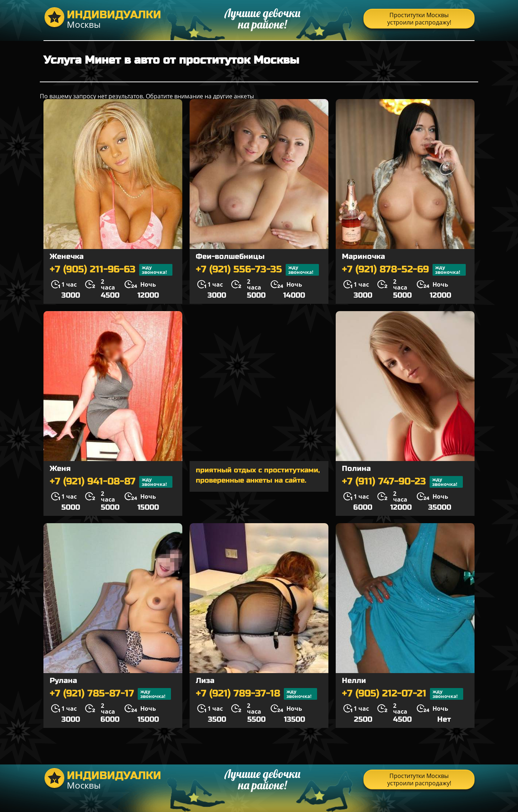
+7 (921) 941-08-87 (111, 482)
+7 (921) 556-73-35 (257, 270)
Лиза (205, 681)
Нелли (354, 681)
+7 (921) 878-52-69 (404, 270)
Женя (60, 469)
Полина (356, 469)
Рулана (63, 681)
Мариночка (363, 256)
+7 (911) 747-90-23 (402, 482)
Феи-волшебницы (230, 256)
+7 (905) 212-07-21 (403, 694)
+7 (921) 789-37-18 (256, 694)
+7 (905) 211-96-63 (111, 270)
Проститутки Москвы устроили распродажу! (419, 19)
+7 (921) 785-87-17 (110, 694)
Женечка (67, 256)
